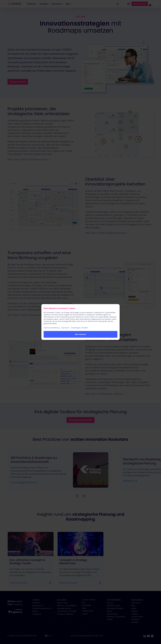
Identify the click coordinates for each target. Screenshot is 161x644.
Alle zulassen (80, 334)
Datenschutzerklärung (52, 328)
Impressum (65, 328)
